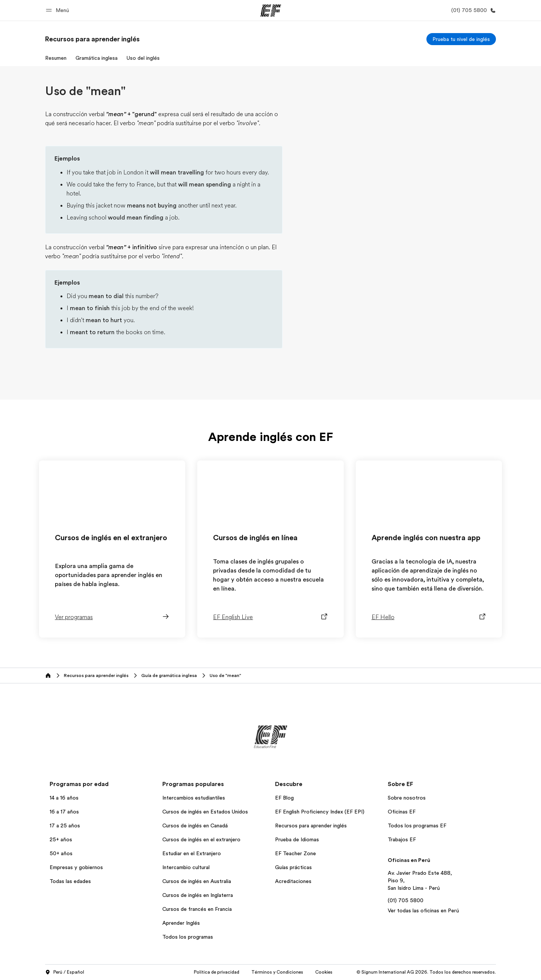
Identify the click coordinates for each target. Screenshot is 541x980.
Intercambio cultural (186, 867)
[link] (92, 39)
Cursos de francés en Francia (197, 909)
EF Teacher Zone (295, 853)
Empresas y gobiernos (76, 867)
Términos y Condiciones (277, 972)
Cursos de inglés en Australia (197, 881)
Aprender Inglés (181, 923)
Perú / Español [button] (65, 972)
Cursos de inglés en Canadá (195, 826)
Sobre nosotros (407, 798)
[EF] (271, 11)
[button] (59, 10)
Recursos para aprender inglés (311, 826)
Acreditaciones (293, 881)
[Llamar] (472, 10)
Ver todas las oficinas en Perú (423, 910)
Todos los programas (188, 937)
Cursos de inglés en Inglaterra (198, 895)
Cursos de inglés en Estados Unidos (205, 812)
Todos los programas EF (417, 826)
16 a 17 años (64, 812)
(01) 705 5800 (406, 900)
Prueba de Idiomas (297, 839)
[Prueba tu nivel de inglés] (461, 39)
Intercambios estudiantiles (194, 798)
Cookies (324, 972)
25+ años (61, 839)
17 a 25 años (65, 826)
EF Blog (284, 798)
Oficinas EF (402, 812)
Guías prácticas (293, 867)
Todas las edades (70, 881)
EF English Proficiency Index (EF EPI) (320, 812)
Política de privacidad (217, 972)
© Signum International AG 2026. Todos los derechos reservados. (426, 972)
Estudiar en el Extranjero (192, 853)
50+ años (61, 853)
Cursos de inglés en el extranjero (201, 839)
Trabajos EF (402, 839)
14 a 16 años (64, 798)
